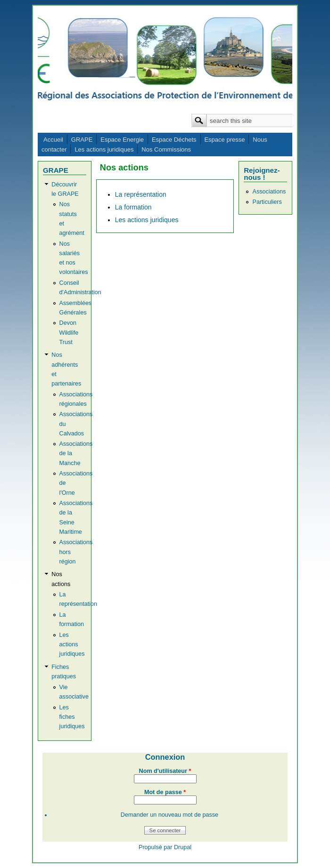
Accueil (53, 140)
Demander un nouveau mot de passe (169, 815)
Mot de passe (165, 792)
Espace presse (224, 140)
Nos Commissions (166, 149)
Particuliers (267, 202)
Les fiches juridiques (72, 717)
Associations (269, 192)
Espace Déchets (174, 140)
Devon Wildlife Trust (69, 332)
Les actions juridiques (104, 149)
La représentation (141, 194)
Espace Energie (122, 140)
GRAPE (82, 140)
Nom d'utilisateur (165, 771)
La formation (133, 207)
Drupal (183, 847)
